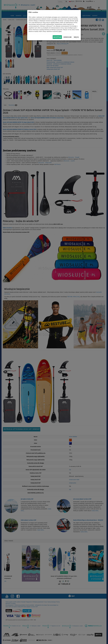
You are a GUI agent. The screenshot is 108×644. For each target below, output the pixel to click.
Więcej (76, 37)
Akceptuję (57, 37)
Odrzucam (67, 37)
